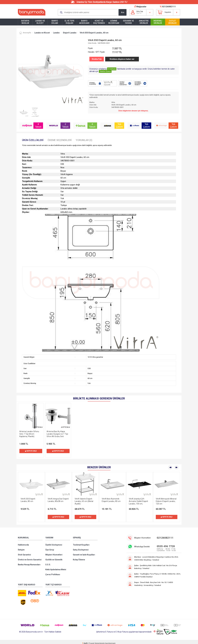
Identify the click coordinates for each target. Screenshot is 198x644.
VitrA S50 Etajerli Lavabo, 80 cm (28, 497)
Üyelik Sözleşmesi (54, 542)
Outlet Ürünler (172, 22)
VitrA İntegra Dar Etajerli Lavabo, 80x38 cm (58, 497)
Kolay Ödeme (79, 557)
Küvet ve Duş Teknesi (99, 22)
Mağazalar (141, 7)
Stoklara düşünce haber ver (122, 59)
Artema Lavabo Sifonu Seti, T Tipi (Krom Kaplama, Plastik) (29, 434)
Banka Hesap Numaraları (29, 562)
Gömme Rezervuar (114, 22)
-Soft (85, 641)
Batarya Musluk (25, 22)
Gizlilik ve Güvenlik (54, 557)
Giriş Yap (140, 11)
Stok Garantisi (24, 552)
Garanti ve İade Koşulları (84, 552)
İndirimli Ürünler (158, 22)
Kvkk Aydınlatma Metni (56, 567)
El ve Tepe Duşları (70, 22)
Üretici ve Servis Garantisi (30, 557)
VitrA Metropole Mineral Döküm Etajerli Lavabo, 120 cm (166, 498)
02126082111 (169, 7)
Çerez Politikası (53, 572)
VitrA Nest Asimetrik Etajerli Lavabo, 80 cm (111, 497)
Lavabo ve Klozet (40, 22)
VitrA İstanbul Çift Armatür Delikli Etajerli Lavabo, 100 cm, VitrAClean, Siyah (138, 499)
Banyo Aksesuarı (84, 22)
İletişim (21, 547)
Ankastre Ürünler (144, 22)
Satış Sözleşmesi (81, 547)
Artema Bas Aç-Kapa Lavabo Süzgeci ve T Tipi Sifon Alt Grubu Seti (57, 434)
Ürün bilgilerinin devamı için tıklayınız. (133, 111)
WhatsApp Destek (142, 544)
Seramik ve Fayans (128, 22)
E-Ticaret (91, 641)
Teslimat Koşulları (81, 542)
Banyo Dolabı (55, 22)
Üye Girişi (50, 547)
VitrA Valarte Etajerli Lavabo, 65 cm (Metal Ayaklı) (84, 498)
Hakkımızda (23, 542)
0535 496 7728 (166, 543)
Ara (123, 12)
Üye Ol (139, 13)
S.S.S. (48, 562)
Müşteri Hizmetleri (54, 552)
